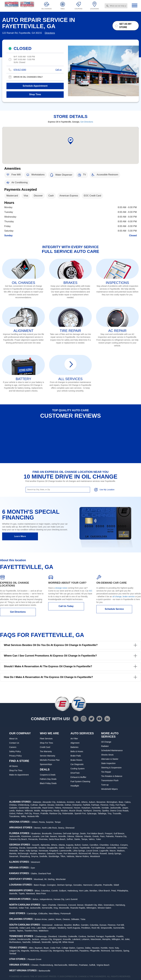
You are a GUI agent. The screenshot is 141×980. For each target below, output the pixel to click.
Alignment (75, 743)
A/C (91, 591)
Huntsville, (96, 808)
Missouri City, (46, 951)
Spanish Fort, (80, 813)
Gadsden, (14, 808)
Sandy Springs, (115, 853)
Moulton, (65, 811)
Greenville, (14, 928)
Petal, (114, 891)
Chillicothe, (43, 914)
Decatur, (51, 805)
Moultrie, (34, 853)
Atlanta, (62, 845)
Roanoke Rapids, (78, 908)
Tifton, (63, 856)
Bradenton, (36, 833)
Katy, (117, 948)
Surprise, (50, 822)
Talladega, (102, 813)
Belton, (36, 899)
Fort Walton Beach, (96, 833)
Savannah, (14, 856)
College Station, (69, 948)
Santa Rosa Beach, (57, 839)
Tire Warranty (46, 751)
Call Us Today (66, 606)
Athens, (85, 802)
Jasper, (125, 808)
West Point (41, 894)
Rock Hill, (96, 928)
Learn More (20, 536)
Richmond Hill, (85, 853)
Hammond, (88, 885)
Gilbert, (35, 822)
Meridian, (94, 891)
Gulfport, (63, 891)
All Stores (13, 766)
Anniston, (71, 802)
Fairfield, (87, 805)
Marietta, (13, 853)
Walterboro (44, 931)
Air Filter (74, 739)
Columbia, (94, 925)
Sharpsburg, (25, 856)
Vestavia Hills (33, 816)
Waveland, (31, 894)
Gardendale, (24, 808)
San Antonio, (117, 951)
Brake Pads (76, 756)
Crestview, (58, 833)
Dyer (33, 868)
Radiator (105, 746)
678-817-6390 (20, 70)
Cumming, (14, 848)
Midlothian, (73, 965)
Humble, (104, 948)
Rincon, (96, 853)
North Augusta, (74, 928)
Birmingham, (112, 802)
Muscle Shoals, (76, 811)
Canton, (85, 845)
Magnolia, (25, 951)
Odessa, (71, 836)
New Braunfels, (72, 951)
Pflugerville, (95, 951)
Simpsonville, (107, 928)
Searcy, (61, 828)
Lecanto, (36, 836)
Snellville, (44, 856)
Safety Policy (15, 751)
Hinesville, (14, 851)
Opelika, (106, 811)
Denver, (80, 905)
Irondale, (105, 808)
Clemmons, (62, 905)
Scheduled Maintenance (112, 750)
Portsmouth (66, 914)
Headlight (75, 786)
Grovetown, (123, 848)
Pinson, (36, 813)
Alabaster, (37, 802)
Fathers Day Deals (48, 779)
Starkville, (14, 894)
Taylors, (20, 931)
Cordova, (83, 936)
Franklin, (120, 936)
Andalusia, (61, 802)
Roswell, (104, 853)
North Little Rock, (50, 828)
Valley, (23, 816)
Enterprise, (77, 805)
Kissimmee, (26, 836)
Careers (13, 747)
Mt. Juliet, (126, 939)
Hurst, (111, 948)
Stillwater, (75, 919)
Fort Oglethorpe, (98, 848)
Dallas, (88, 948)
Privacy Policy (15, 756)
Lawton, (51, 919)
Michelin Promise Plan (50, 760)
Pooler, (60, 853)
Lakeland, (77, 939)
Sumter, (13, 931)
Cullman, (34, 805)
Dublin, (62, 848)
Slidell (116, 885)
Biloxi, (38, 891)
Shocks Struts (107, 755)
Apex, (45, 905)
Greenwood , (48, 925)
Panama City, (121, 836)
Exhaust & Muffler (78, 777)
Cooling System (78, 769)
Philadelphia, (123, 891)
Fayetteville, (85, 848)
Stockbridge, (54, 856)
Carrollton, (94, 845)
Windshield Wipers (110, 789)
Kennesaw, (44, 851)
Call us (58, 70)
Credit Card (45, 747)
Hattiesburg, (73, 891)
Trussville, (117, 813)
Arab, (78, 802)
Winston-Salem (104, 908)
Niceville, (62, 836)
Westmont (36, 862)
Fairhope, (96, 805)
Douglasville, (52, 848)
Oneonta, (97, 811)
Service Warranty (47, 756)
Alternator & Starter (110, 759)
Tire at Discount (39, 976)
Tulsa (83, 919)
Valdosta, (71, 856)
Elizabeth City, (91, 905)
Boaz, (121, 802)
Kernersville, (47, 908)
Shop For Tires (16, 770)
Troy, (110, 813)
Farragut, (100, 936)
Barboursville (44, 971)
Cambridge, (32, 914)
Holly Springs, (32, 851)
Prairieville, (108, 885)
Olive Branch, (104, 891)
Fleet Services (46, 739)
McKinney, (35, 951)
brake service (129, 596)
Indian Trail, (24, 908)
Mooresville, (64, 908)
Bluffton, (77, 925)
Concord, (72, 905)
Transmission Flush (110, 780)
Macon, (113, 851)
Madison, (20, 811)
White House (68, 942)
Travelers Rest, (31, 931)
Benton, (38, 828)
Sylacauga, (92, 813)
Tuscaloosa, (15, 816)
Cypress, (80, 948)
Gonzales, (78, 885)
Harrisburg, (120, 905)
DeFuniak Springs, (71, 833)
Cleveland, (53, 936)
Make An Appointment (19, 775)
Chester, (35, 965)
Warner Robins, (82, 856)
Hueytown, (86, 808)
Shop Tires (35, 94)
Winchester (61, 879)
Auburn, (92, 802)
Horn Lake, (84, 891)
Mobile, (37, 811)
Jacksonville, (116, 808)
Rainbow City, (55, 813)
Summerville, (119, 928)
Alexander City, (49, 802)
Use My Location (104, 490)
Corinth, (55, 891)
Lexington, (52, 928)
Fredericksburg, (47, 965)
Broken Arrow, (41, 919)
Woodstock (95, 856)
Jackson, (36, 939)
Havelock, (14, 908)
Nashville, (27, 942)
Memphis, (107, 939)
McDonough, (23, 853)
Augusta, (70, 845)
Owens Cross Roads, (120, 811)
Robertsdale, (68, 813)
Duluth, (69, 848)
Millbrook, (29, 811)
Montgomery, (47, 811)
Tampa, (85, 839)
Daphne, (43, 805)
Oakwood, (51, 853)
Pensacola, (33, 839)
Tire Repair (106, 772)
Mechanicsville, (61, 965)
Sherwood (70, 828)
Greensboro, (109, 905)
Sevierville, (46, 942)
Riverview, (43, 839)
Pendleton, (86, 928)
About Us (13, 739)
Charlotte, (52, 905)
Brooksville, (47, 833)
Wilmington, (92, 908)
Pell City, (28, 813)
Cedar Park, (55, 948)
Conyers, (124, 845)
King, (56, 908)
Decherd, (91, 936)
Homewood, (68, 808)
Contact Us (14, 743)
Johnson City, (46, 939)
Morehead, (39, 879)
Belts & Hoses (77, 751)
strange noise (61, 588)
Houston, (96, 948)
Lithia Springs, (79, 851)
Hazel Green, (48, 808)
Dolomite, (60, 805)
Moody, (57, 811)
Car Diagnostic (77, 764)
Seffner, (70, 839)
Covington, (52, 885)
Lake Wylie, (42, 928)
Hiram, (22, 851)
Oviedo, (96, 836)
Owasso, (66, 919)
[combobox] (116, 6)
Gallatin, (13, 939)
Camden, (85, 925)
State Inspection (108, 763)
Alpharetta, (45, 845)
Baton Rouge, (40, 885)
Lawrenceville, (66, 851)
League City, (15, 951)
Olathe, (34, 874)
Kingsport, (58, 939)
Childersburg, (24, 805)
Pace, (103, 836)
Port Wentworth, (71, 853)
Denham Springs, (65, 885)
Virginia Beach (103, 965)
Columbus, (115, 845)
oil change (117, 596)
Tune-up (105, 785)
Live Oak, (45, 836)
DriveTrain (75, 773)
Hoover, (77, 808)
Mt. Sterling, (50, 879)
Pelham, (20, 813)
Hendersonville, (24, 939)
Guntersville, (36, 808)
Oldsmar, (79, 836)
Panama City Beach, (18, 839)
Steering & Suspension (111, 768)
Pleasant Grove (34, 959)
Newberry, (62, 928)
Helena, (58, 808)
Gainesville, (112, 848)
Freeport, (109, 833)
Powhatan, (84, 965)
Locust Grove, (92, 851)
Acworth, (36, 845)
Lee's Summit (71, 899)
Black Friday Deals (48, 783)
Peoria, (42, 822)
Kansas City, (59, 899)
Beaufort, (68, 925)
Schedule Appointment (35, 86)
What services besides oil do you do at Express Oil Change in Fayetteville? (70, 645)
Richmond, (106, 951)
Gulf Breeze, (119, 833)
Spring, (126, 951)
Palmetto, (110, 836)
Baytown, (39, 948)
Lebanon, (86, 939)
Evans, (76, 848)
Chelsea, (13, 805)
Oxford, (12, 813)
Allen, (31, 948)
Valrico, (92, 839)
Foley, (112, 805)
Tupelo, (22, 894)
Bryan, (47, 948)
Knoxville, (67, 939)
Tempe (58, 822)
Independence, (46, 899)
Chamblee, (104, 845)
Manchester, (96, 939)
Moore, (59, 919)
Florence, (105, 805)
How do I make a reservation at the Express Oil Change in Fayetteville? (70, 677)
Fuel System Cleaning (80, 781)
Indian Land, (25, 928)
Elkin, (100, 905)
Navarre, (54, 836)
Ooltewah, (36, 942)
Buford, (78, 845)
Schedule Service (114, 609)
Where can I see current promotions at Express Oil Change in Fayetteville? (70, 656)
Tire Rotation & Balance (112, 776)
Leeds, (12, 811)
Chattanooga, (41, 936)
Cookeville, (73, 936)
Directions (50, 33)
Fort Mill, (121, 925)
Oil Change (106, 742)
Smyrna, (35, 856)
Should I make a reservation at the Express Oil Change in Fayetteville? (70, 666)
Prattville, (45, 813)
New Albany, (54, 914)
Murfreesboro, (15, 942)
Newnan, (42, 853)
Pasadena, (84, 951)
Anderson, (59, 925)
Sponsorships (46, 764)
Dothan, (68, 805)
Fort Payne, (121, 805)
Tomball (13, 954)
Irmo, (33, 928)
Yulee (98, 839)
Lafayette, (98, 885)
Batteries (75, 747)
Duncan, (103, 925)
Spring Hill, (57, 942)
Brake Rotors (76, 760)
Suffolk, (92, 965)
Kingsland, (54, 851)
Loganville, (104, 851)
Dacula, (22, 848)
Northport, (88, 811)
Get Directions (87, 122)
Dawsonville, (32, 848)
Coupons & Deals (48, 775)
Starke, (77, 839)
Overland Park (45, 874)
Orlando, (88, 836)
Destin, (83, 833)
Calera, (128, 802)
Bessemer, (101, 802)
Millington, (116, 939)
